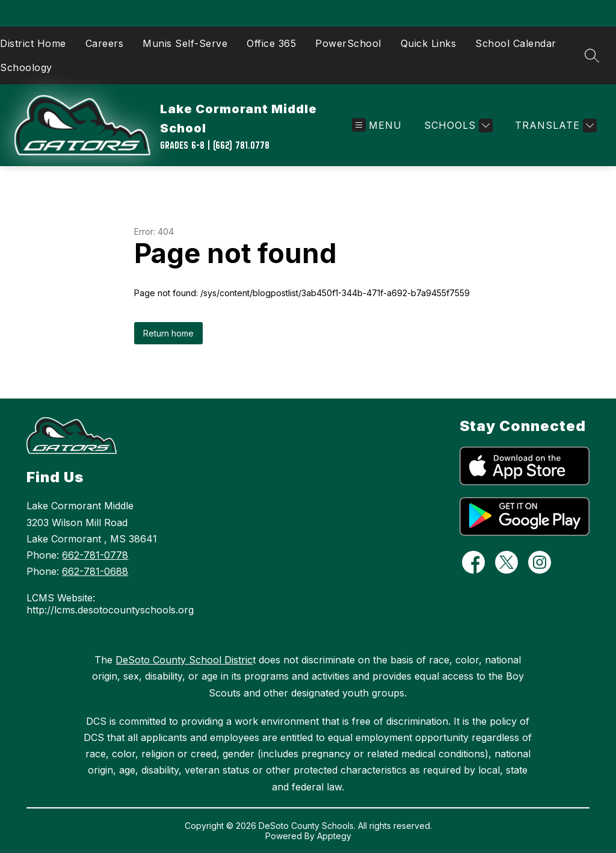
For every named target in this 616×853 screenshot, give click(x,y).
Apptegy (334, 836)
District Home (33, 43)
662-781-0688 (95, 571)
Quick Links (429, 43)
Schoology (26, 67)
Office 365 (271, 43)
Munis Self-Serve (185, 43)
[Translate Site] (554, 126)
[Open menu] (377, 126)
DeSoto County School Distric (184, 660)
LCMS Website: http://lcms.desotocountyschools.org (110, 604)
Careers (105, 43)
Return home (168, 333)
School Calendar (516, 43)
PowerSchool (348, 43)
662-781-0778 (95, 555)
